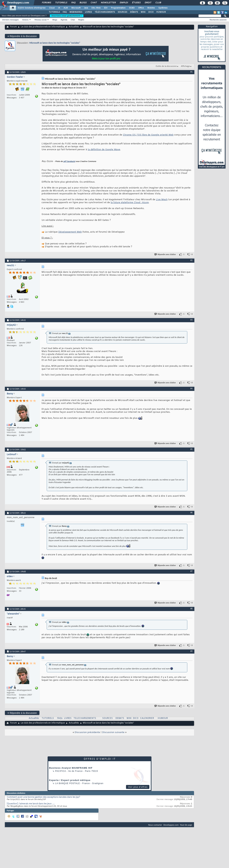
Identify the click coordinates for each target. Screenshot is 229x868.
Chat (94, 3)
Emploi (124, 3)
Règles (81, 20)
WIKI (143, 12)
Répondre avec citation (165, 254)
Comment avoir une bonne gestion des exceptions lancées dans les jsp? (43, 797)
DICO (151, 12)
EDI (106, 8)
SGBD (132, 8)
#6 (191, 513)
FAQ (73, 3)
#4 (191, 388)
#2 (191, 260)
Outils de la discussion (166, 66)
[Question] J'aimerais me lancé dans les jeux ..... (31, 804)
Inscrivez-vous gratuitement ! (67, 16)
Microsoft (76, 8)
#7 (191, 571)
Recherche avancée (218, 20)
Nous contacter (155, 825)
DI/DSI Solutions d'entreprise (32, 8)
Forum (13, 27)
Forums (46, 3)
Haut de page (186, 825)
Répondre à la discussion (22, 36)
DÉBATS (134, 12)
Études (136, 3)
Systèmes (163, 8)
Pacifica (61, 771)
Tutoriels (61, 3)
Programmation (118, 8)
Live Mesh (162, 200)
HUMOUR (161, 12)
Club (158, 3)
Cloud (52, 8)
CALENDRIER (147, 718)
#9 (191, 651)
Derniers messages (10, 20)
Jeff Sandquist (69, 162)
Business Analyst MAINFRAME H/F (71, 768)
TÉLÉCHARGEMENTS (105, 12)
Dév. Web (96, 8)
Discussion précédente (87, 732)
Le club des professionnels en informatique (43, 27)
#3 (191, 320)
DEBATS (120, 718)
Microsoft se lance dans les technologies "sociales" (55, 43)
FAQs (60, 718)
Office (141, 8)
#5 (191, 449)
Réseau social (41, 20)
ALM (66, 8)
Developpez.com (171, 825)
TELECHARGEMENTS (85, 718)
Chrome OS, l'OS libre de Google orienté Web (148, 135)
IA (59, 8)
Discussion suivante (113, 732)
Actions (25, 20)
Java (86, 8)
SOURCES (122, 12)
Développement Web (70, 232)
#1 (191, 72)
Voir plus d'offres (138, 787)
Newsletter (108, 3)
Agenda (64, 20)
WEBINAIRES (76, 12)
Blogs (83, 3)
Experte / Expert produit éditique (70, 780)
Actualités (74, 27)
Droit (148, 3)
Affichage (185, 66)
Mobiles (151, 8)
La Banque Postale (68, 783)
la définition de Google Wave (104, 150)
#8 (191, 609)
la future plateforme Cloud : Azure (130, 203)
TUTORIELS (54, 12)
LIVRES (88, 12)
